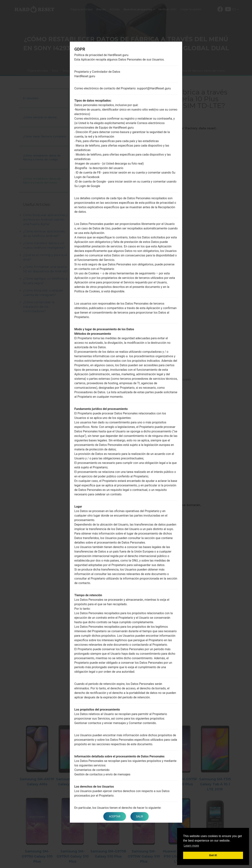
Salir (140, 816)
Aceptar (115, 816)
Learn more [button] (191, 846)
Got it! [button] (213, 855)
